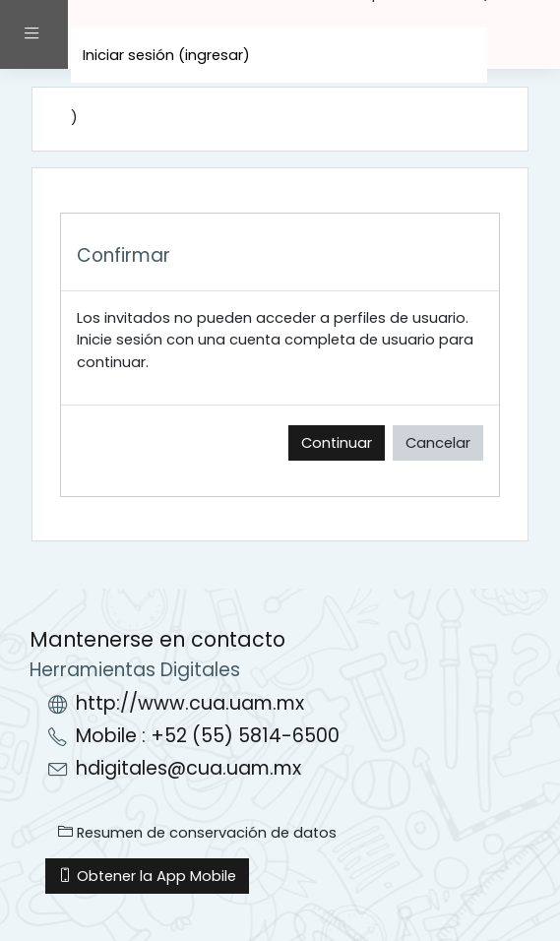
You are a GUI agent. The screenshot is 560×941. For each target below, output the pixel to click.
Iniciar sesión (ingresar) (166, 55)
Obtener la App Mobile (147, 876)
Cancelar (438, 443)
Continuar (337, 443)
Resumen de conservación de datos (197, 833)
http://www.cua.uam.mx (190, 703)
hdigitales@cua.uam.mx (188, 768)
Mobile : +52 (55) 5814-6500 (208, 736)
